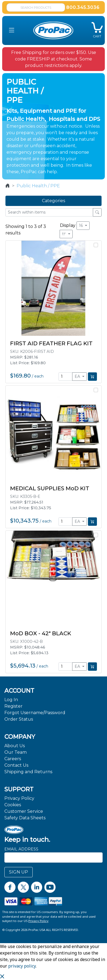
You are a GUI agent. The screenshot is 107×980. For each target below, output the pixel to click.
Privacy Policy (19, 798)
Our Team (16, 752)
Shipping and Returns (28, 772)
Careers (13, 759)
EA (78, 376)
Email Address (21, 849)
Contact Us (16, 765)
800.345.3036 (83, 7)
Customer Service (24, 811)
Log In (11, 700)
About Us (15, 746)
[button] (12, 31)
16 (81, 225)
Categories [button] (53, 201)
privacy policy (22, 966)
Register (13, 706)
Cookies (13, 805)
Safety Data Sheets (25, 818)
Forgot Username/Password (35, 713)
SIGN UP (19, 872)
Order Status (19, 719)
